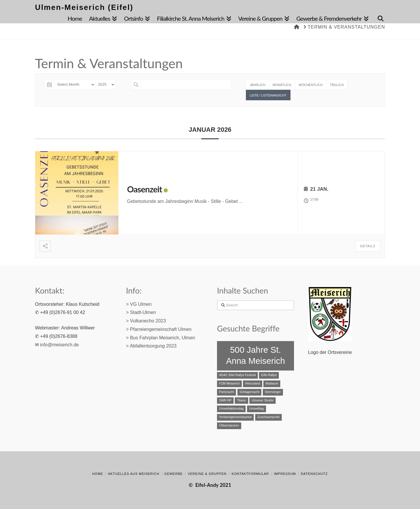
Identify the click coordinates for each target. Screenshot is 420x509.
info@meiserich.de (59, 345)
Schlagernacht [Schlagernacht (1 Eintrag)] (249, 392)
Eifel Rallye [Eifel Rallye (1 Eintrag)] (269, 375)
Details (368, 246)
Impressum (285, 474)
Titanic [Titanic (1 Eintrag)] (242, 400)
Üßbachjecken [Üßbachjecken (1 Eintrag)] (229, 425)
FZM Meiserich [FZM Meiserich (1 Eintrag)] (229, 383)
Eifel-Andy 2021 (213, 485)
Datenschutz (314, 474)
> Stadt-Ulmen (141, 312)
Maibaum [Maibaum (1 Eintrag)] (272, 383)
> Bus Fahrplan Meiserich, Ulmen (161, 338)
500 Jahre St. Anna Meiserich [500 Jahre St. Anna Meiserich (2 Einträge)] (256, 355)
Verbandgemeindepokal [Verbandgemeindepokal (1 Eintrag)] (235, 417)
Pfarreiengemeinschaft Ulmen (161, 329)
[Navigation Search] (379, 17)
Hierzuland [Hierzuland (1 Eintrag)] (252, 383)
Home (98, 474)
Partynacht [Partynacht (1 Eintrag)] (226, 392)
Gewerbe (173, 474)
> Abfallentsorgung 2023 (151, 346)
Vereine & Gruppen (207, 474)
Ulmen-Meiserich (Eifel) (84, 7)
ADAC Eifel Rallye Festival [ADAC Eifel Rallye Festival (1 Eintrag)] (237, 375)
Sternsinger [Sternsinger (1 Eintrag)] (273, 392)
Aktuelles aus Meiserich (134, 474)
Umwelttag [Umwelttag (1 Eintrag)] (256, 408)
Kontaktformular (250, 474)
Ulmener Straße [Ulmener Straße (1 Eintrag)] (262, 400)
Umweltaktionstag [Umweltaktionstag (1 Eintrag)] (231, 408)
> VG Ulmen (139, 304)
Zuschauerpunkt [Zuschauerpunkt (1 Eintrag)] (268, 417)
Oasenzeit (145, 189)
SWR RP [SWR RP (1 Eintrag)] (225, 400)
